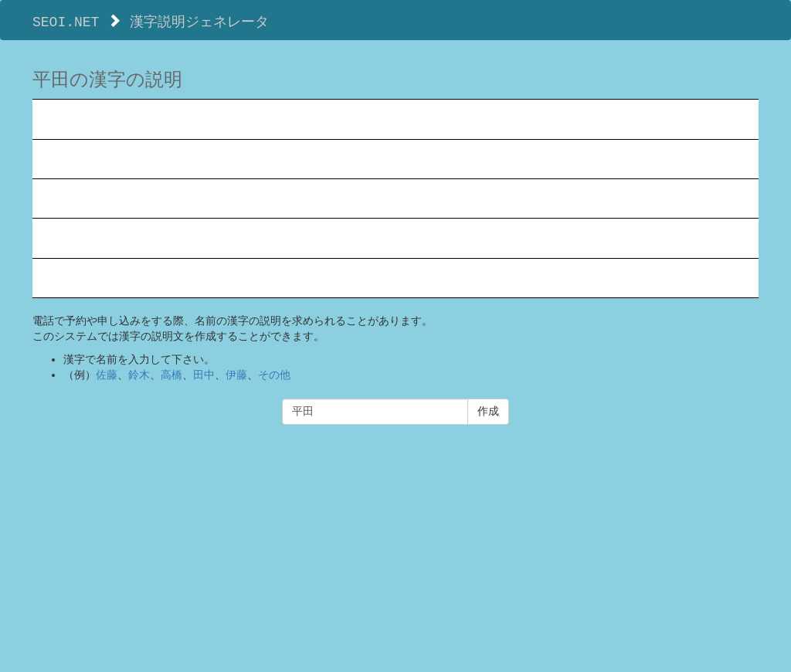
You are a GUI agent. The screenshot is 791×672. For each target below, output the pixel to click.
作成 (488, 411)
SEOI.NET (66, 21)
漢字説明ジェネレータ (199, 21)
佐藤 (107, 375)
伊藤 (236, 375)
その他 (274, 375)
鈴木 (139, 375)
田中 (204, 375)
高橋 (171, 375)
